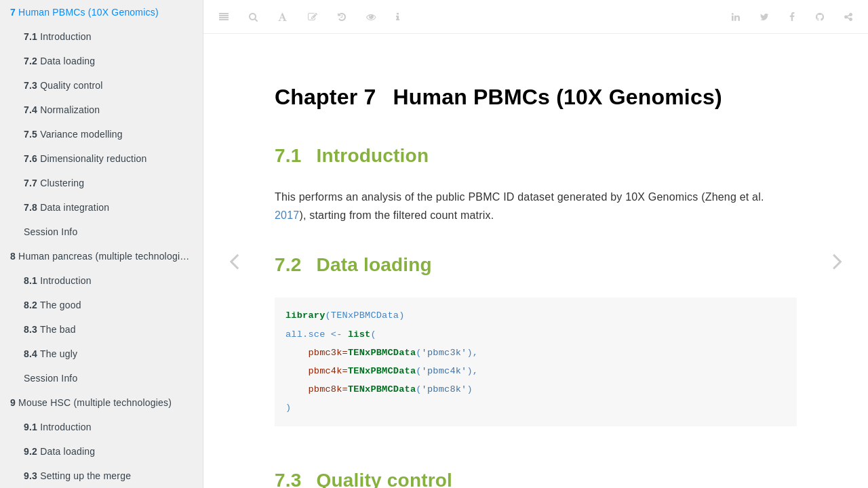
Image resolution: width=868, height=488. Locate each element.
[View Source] (371, 17)
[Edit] (313, 17)
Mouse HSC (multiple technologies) (91, 403)
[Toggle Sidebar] (224, 17)
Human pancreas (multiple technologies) (102, 256)
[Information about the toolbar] (398, 17)
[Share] (848, 17)
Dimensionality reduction (85, 159)
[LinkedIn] (736, 17)
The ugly (51, 354)
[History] (342, 17)
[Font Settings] (282, 17)
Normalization (62, 110)
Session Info (51, 232)
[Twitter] (765, 17)
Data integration (66, 207)
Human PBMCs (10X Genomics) (84, 12)
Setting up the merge (77, 476)
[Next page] (837, 261)
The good (53, 305)
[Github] (820, 17)
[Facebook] (792, 17)
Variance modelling (73, 134)
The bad (50, 329)
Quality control (63, 85)
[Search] (253, 17)
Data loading (59, 61)
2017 (287, 215)
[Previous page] (234, 261)
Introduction (58, 37)
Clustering (54, 183)
